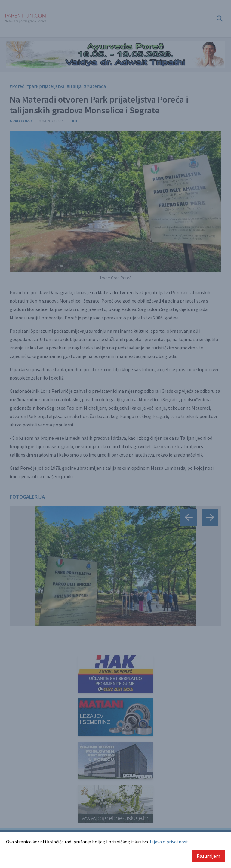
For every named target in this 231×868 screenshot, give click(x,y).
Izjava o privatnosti (170, 842)
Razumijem (208, 856)
